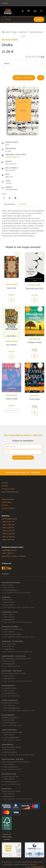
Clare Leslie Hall (34, 339)
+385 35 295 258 (8, 534)
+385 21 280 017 (9, 779)
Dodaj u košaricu (24, 78)
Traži (39, 19)
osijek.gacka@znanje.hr (12, 737)
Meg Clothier (35, 396)
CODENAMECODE (38, 867)
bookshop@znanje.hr (11, 590)
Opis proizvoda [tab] (9, 204)
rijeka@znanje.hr (10, 620)
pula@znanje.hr (9, 605)
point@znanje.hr (9, 796)
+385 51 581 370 (9, 691)
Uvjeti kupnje (7, 502)
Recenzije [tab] (23, 204)
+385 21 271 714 (9, 646)
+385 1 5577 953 (8, 540)
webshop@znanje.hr (9, 519)
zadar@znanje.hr (10, 678)
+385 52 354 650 (8, 537)
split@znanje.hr (9, 649)
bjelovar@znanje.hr (11, 752)
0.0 (35, 57)
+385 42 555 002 (9, 661)
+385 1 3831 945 (9, 794)
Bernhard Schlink (12, 284)
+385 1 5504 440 (8, 525)
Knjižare (5, 3)
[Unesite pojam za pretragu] (23, 19)
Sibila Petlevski (11, 395)
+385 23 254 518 (8, 531)
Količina (7, 63)
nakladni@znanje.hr (9, 550)
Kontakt (5, 486)
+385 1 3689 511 (8, 553)
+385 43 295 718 (8, 522)
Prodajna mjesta (8, 489)
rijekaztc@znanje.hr (11, 693)
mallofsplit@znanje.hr (11, 782)
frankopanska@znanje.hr (12, 708)
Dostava (5, 505)
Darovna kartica (8, 508)
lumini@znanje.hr (10, 664)
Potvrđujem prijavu (23, 457)
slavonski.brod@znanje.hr (13, 634)
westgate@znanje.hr (11, 723)
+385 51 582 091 (8, 528)
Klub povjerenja (8, 499)
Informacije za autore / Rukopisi (14, 556)
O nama (5, 483)
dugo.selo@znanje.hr (11, 767)
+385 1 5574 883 (9, 705)
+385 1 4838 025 (9, 764)
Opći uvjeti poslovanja (10, 492)
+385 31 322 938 (9, 735)
